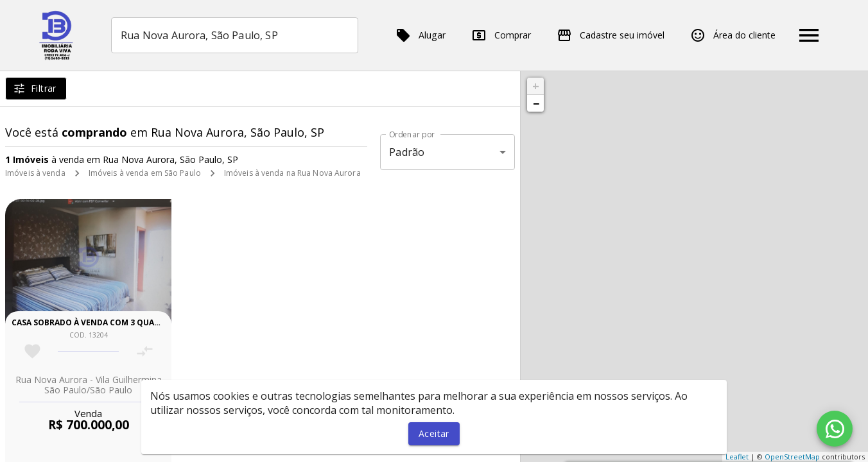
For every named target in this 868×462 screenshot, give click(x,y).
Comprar (501, 35)
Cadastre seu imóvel (611, 35)
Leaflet (737, 457)
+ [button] (536, 86)
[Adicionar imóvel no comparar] (145, 351)
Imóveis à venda (35, 173)
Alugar (421, 35)
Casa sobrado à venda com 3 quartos (93, 322)
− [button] (536, 103)
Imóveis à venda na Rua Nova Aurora (292, 173)
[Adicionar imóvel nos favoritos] (32, 351)
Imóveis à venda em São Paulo (145, 173)
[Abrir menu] (809, 35)
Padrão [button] (407, 152)
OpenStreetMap (792, 457)
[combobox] (235, 35)
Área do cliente (733, 35)
